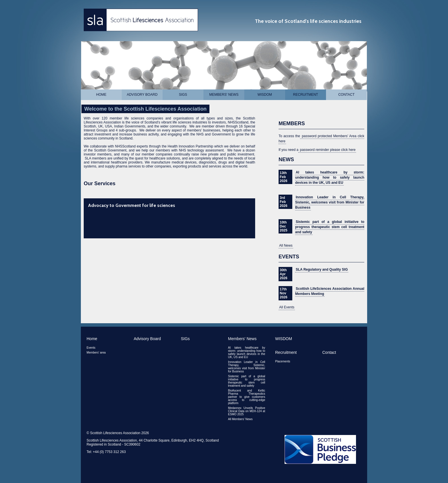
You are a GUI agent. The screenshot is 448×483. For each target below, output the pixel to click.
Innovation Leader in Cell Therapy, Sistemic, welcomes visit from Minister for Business (330, 202)
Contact (346, 95)
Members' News (224, 95)
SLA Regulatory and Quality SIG (322, 270)
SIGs (183, 95)
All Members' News (240, 419)
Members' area (96, 353)
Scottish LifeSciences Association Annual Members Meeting (330, 291)
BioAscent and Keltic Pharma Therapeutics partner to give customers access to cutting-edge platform (247, 397)
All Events (287, 307)
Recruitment (306, 95)
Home (101, 95)
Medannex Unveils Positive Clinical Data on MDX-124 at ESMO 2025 (247, 411)
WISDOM (265, 95)
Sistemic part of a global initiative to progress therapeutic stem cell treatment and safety (330, 227)
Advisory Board (142, 95)
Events (91, 348)
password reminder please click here (327, 150)
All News (286, 246)
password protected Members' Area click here (321, 139)
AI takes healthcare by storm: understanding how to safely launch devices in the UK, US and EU (330, 177)
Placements (283, 361)
